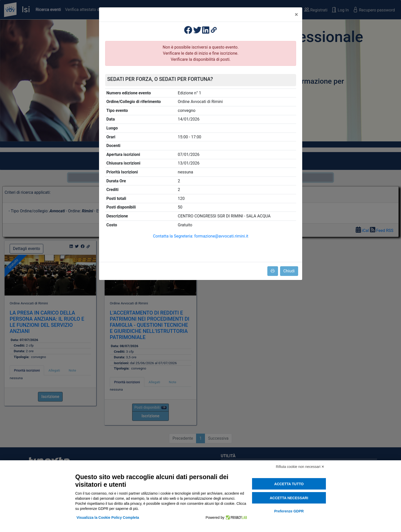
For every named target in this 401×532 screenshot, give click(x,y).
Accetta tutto (289, 484)
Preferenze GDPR (289, 511)
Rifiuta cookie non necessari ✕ (300, 467)
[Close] (296, 14)
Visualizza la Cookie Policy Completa (108, 518)
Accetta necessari (289, 498)
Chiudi (289, 271)
